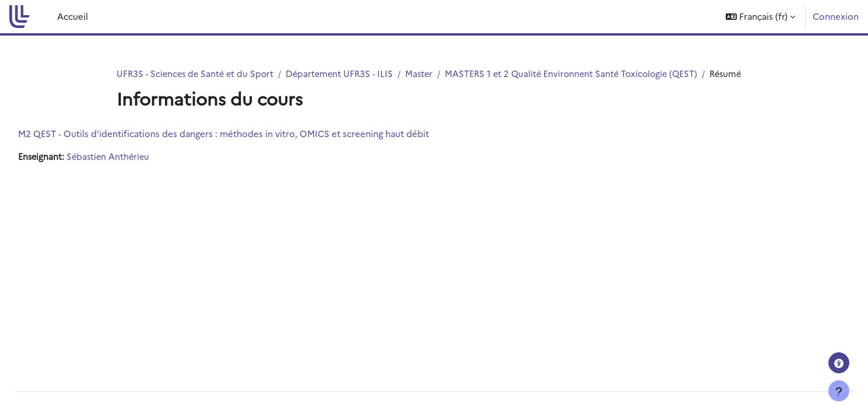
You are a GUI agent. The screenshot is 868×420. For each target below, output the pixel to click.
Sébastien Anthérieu (137, 170)
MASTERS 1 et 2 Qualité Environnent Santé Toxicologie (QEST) (584, 74)
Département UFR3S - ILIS (346, 74)
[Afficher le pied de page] (839, 391)
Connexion (836, 16)
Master (428, 74)
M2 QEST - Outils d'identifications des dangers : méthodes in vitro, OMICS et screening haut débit (250, 147)
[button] (760, 17)
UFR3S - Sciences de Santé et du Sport (198, 74)
